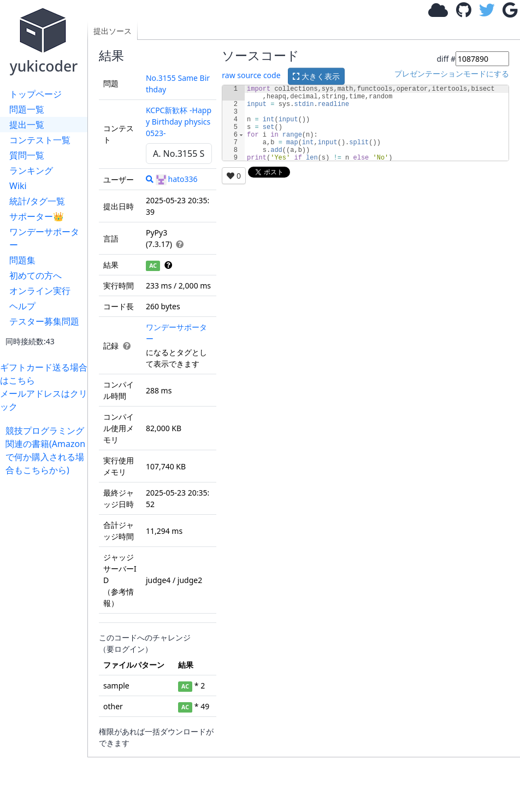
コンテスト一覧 (40, 140)
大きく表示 (316, 76)
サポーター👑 (37, 216)
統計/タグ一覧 (37, 201)
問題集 (22, 260)
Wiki (18, 186)
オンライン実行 (40, 291)
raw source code (251, 75)
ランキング (31, 170)
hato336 (177, 179)
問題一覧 (27, 109)
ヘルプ (22, 306)
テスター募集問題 (44, 321)
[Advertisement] (46, 640)
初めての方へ (36, 275)
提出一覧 (27, 125)
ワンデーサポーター (44, 238)
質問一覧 (27, 155)
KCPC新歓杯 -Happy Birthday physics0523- (179, 122)
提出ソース (113, 31)
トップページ (36, 94)
